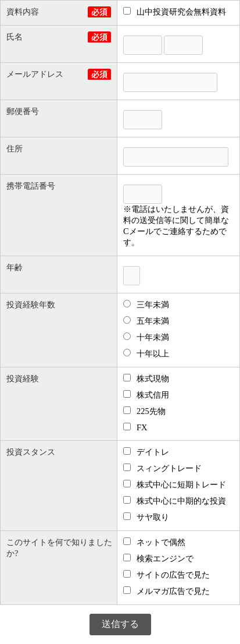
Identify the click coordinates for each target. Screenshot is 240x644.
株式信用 (146, 395)
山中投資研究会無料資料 (175, 12)
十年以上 (146, 353)
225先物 (144, 411)
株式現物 (146, 378)
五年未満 (146, 321)
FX (135, 427)
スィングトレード (162, 468)
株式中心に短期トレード (175, 484)
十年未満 (146, 337)
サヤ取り (146, 517)
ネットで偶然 (154, 542)
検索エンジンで (158, 558)
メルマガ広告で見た (166, 591)
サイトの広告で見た (166, 575)
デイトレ (146, 452)
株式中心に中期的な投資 (175, 501)
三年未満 (146, 305)
